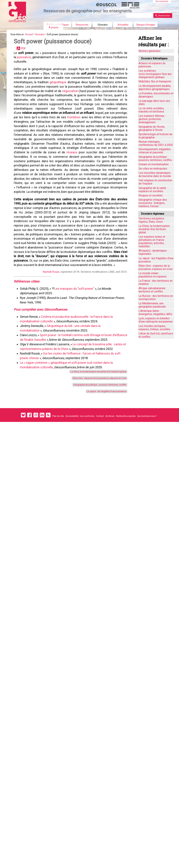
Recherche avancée (126, 494)
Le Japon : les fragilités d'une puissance (100, 467)
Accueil (34, 35)
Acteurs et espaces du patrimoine (152, 65)
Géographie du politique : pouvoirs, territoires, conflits (93, 458)
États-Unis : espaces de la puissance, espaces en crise (91, 450)
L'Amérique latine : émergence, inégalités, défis (155, 312)
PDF (27, 52)
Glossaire (103, 25)
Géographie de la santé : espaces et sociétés (153, 190)
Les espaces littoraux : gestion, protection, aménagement (152, 119)
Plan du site (58, 494)
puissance (27, 63)
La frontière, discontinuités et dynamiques (156, 95)
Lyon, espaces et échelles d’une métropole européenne (156, 320)
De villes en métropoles (153, 169)
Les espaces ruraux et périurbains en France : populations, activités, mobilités (152, 242)
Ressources (82, 25)
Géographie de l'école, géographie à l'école (152, 128)
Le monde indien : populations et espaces (153, 275)
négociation (77, 104)
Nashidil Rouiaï (48, 333)
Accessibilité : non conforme (80, 494)
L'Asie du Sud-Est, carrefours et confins (156, 335)
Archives (110, 494)
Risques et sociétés (151, 195)
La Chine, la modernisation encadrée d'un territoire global (91, 442)
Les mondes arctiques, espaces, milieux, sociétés (154, 328)
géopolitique (58, 93)
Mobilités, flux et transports (155, 81)
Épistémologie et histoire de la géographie (155, 136)
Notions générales (150, 51)
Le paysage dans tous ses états (154, 102)
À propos (54, 27)
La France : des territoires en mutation (156, 282)
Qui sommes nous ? (147, 494)
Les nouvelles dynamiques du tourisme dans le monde (155, 174)
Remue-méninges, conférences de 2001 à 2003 (156, 143)
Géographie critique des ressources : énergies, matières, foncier (153, 203)
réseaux (93, 178)
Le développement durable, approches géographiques (155, 87)
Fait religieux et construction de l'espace (155, 182)
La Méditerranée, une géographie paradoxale (152, 305)
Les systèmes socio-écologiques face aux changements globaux (155, 74)
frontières (88, 136)
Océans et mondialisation (154, 164)
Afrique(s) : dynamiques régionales (153, 252)
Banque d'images (146, 25)
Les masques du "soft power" (76, 352)
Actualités (123, 25)
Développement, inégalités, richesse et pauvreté (155, 151)
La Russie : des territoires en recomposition (156, 298)
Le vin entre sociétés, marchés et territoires (151, 110)
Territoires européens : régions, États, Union (152, 220)
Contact (100, 494)
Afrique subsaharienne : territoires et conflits (152, 290)
